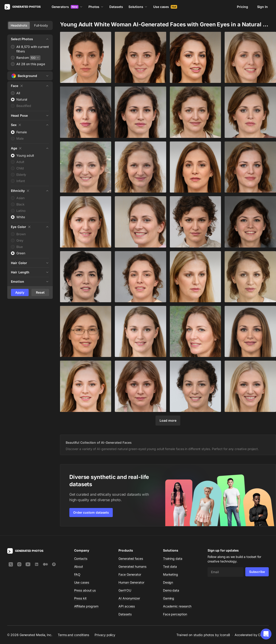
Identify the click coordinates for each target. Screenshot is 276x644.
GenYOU (125, 590)
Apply (20, 292)
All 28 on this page (31, 64)
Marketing (171, 574)
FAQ (77, 574)
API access (127, 606)
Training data (173, 559)
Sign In (262, 7)
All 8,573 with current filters (33, 49)
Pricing (242, 7)
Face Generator (130, 574)
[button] (266, 634)
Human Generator (131, 582)
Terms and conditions (73, 635)
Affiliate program (86, 606)
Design (168, 582)
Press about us (85, 590)
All (18, 93)
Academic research (177, 606)
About (79, 566)
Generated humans (132, 566)
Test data (170, 566)
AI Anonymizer (129, 598)
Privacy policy (105, 635)
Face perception (175, 614)
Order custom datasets (91, 512)
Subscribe (257, 572)
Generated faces (131, 559)
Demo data (171, 590)
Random (23, 58)
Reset (40, 292)
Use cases (165, 7)
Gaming (169, 598)
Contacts (81, 559)
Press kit (80, 598)
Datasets (116, 7)
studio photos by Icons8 (212, 635)
